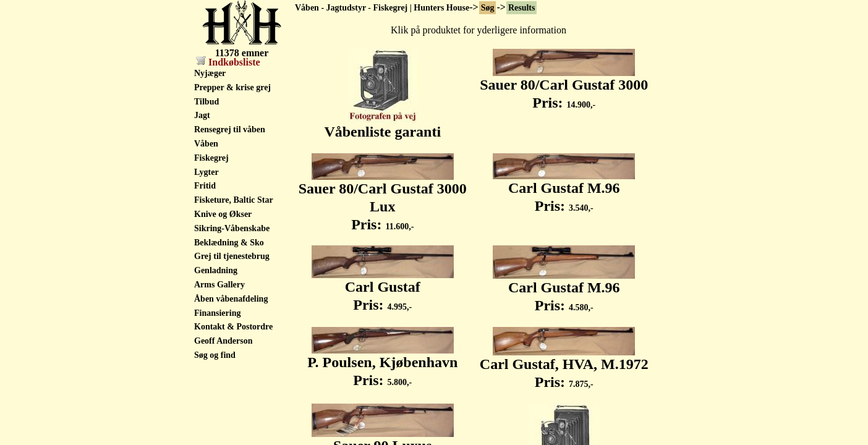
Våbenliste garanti (382, 125)
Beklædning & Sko (229, 243)
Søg (488, 8)
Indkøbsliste (228, 62)
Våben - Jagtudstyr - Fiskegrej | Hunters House (382, 8)
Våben (206, 144)
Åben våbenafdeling (231, 299)
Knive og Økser (223, 214)
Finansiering (217, 313)
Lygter (206, 172)
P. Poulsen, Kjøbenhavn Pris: (382, 364)
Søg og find (215, 355)
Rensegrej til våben (230, 129)
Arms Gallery (219, 285)
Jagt (202, 115)
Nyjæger (210, 73)
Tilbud (206, 102)
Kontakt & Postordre (233, 327)
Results (522, 8)
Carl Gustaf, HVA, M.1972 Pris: (564, 366)
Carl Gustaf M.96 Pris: (564, 190)
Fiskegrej (211, 158)
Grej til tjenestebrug (232, 256)
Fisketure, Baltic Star (234, 200)
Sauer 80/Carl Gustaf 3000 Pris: (564, 87)
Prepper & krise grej (232, 87)
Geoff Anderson (223, 341)
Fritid (205, 186)
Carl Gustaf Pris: (383, 289)
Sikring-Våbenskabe (232, 228)
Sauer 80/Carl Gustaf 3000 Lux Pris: (383, 200)
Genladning (216, 270)
